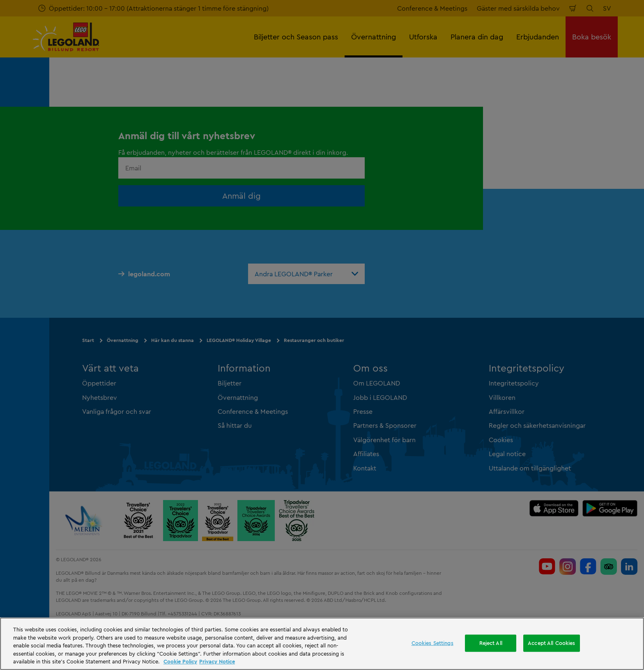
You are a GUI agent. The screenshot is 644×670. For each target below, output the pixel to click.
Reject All (491, 643)
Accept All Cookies (551, 643)
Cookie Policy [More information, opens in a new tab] (180, 661)
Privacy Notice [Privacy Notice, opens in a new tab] (217, 661)
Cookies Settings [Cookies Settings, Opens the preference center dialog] (432, 643)
